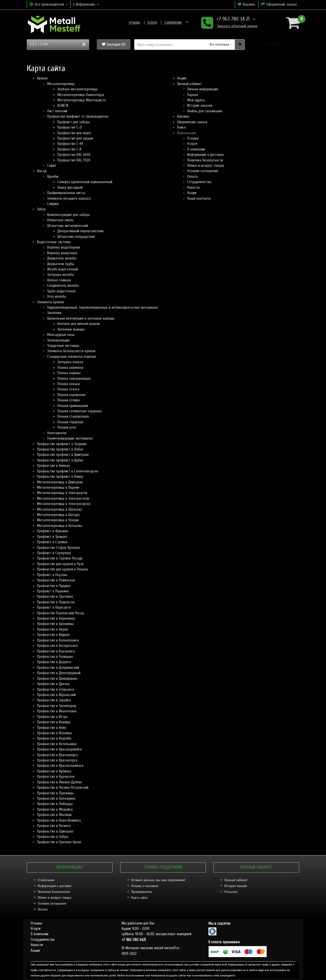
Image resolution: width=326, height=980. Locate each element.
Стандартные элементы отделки (71, 357)
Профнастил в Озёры (53, 837)
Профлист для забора (73, 122)
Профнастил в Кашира (54, 722)
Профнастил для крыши (75, 138)
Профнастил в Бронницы (55, 624)
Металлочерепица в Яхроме (58, 487)
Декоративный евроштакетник (80, 231)
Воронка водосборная (64, 247)
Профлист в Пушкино (53, 591)
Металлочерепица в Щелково (59, 509)
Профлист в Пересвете (54, 607)
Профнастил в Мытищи (54, 815)
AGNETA (63, 105)
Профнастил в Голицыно (55, 657)
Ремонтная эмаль (60, 220)
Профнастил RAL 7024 (74, 160)
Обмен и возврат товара (206, 166)
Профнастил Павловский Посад (60, 613)
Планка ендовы (69, 373)
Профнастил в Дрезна (53, 684)
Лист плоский (57, 111)
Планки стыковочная (73, 416)
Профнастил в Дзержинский (58, 668)
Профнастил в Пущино (54, 586)
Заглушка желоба (60, 275)
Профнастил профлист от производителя (78, 116)
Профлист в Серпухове (54, 553)
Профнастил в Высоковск (56, 651)
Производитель (142, 892)
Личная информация (203, 89)
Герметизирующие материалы (70, 438)
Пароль (193, 95)
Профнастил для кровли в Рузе (60, 564)
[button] (274, 44)
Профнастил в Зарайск (54, 700)
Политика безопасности (205, 160)
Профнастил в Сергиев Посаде (60, 558)
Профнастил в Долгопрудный (59, 673)
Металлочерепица (61, 84)
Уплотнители (57, 433)
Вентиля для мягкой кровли (78, 324)
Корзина (183, 116)
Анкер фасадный (70, 187)
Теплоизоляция (58, 340)
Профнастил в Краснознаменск (60, 766)
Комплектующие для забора (68, 215)
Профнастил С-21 (70, 127)
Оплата (193, 176)
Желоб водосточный (62, 269)
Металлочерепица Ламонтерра (81, 95)
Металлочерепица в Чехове (58, 520)
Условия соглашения (203, 171)
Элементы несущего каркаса (69, 198)
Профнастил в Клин (51, 728)
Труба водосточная (61, 291)
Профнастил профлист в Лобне (60, 449)
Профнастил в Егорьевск (56, 689)
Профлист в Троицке (52, 537)
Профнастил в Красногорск (57, 760)
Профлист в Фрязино (53, 531)
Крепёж (53, 176)
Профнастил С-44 (70, 144)
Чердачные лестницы (63, 346)
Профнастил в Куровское (56, 777)
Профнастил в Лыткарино (56, 798)
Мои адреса (196, 100)
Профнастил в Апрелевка (56, 618)
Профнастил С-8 (69, 149)
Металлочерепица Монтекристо (81, 100)
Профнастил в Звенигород (56, 706)
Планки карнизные (71, 395)
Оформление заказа (192, 122)
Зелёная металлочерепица (77, 89)
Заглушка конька (70, 362)
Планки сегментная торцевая (79, 411)
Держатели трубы (61, 264)
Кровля (42, 78)
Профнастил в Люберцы (55, 804)
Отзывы (108, 23)
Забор (41, 209)
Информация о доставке (180, 23)
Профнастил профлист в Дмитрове (63, 455)
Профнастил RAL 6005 (74, 155)
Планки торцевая (70, 422)
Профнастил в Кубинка (54, 771)
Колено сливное (59, 280)
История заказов (200, 105)
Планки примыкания (73, 406)
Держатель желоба (62, 258)
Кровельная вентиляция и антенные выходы (81, 318)
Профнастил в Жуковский (56, 695)
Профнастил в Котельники (57, 744)
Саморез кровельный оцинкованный (85, 182)
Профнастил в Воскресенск (57, 646)
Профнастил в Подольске (56, 602)
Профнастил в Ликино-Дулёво (59, 782)
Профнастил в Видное (53, 635)
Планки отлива (69, 400)
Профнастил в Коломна (54, 733)
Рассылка (231, 892)
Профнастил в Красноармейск (59, 749)
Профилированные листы (66, 193)
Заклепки (54, 313)
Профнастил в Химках (53, 466)
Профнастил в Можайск (55, 809)
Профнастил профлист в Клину (60, 477)
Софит (52, 166)
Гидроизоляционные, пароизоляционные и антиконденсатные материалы (102, 307)
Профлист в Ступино (52, 542)
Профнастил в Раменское (56, 580)
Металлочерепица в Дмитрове (60, 482)
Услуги (126, 23)
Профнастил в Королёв (54, 738)
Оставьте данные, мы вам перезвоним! (158, 880)
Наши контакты (199, 198)
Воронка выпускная (62, 253)
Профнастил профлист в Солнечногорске (68, 471)
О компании (147, 23)
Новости (193, 187)
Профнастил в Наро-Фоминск (59, 820)
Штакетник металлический (67, 226)
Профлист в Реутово (52, 575)
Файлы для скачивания (205, 111)
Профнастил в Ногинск (54, 826)
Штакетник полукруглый (76, 237)
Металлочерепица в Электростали (63, 498)
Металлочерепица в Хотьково (60, 526)
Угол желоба (57, 296)
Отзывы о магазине (145, 886)
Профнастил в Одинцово (55, 831)
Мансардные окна (61, 335)
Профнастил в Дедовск (54, 662)
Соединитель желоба (63, 285)
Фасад (42, 171)
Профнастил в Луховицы (55, 793)
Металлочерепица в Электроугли (62, 493)
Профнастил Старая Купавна (58, 548)
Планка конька (69, 384)
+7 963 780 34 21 (228, 19)
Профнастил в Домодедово (57, 678)
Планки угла (67, 427)
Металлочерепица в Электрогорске (64, 504)
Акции (182, 78)
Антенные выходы (71, 329)
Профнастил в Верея (52, 629)
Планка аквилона (70, 367)
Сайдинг (53, 204)
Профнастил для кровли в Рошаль (63, 569)
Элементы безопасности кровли (71, 351)
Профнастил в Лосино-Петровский (63, 787)
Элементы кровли (50, 302)
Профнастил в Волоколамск (58, 640)
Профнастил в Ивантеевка (57, 711)
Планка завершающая (74, 378)
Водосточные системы (54, 242)
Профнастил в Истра (52, 717)
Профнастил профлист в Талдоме (62, 444)
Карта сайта (139, 898)
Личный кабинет (189, 84)
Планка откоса (68, 389)
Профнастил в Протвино (55, 596)
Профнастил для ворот (74, 133)
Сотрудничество (199, 182)
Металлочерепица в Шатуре (58, 515)
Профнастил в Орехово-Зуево (59, 842)
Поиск (181, 127)
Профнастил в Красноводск (57, 755)
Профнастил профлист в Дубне (60, 460)
